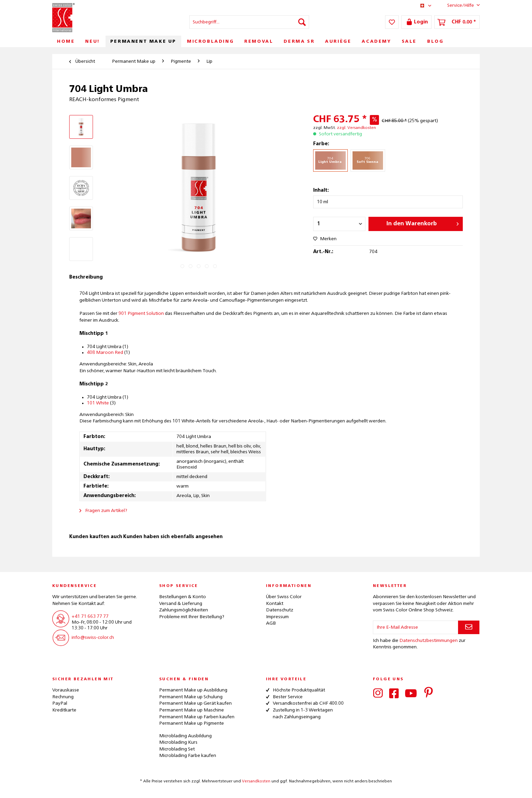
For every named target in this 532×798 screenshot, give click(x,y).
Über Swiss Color (284, 597)
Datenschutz (280, 610)
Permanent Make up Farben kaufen (197, 717)
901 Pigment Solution (141, 313)
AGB (271, 623)
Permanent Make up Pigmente (192, 723)
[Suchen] (302, 22)
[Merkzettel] (392, 22)
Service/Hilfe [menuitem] (458, 5)
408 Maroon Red (105, 353)
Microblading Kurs (178, 742)
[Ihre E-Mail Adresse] (416, 627)
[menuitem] (249, 22)
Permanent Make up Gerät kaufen (195, 703)
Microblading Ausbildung (185, 736)
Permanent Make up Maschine (192, 710)
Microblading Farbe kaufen (188, 756)
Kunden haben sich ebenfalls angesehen (173, 537)
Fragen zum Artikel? (103, 511)
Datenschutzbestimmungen (429, 641)
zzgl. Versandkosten (356, 128)
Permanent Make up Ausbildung (193, 690)
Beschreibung (86, 277)
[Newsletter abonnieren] (469, 627)
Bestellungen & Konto (183, 597)
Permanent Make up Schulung (191, 697)
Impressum (277, 617)
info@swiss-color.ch (93, 638)
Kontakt (275, 604)
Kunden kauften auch (96, 537)
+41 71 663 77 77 (90, 616)
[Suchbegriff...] (249, 22)
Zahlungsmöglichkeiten (184, 610)
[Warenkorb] (457, 22)
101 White (98, 403)
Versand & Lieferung (181, 604)
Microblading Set (177, 749)
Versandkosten (256, 781)
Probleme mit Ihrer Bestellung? (192, 617)
